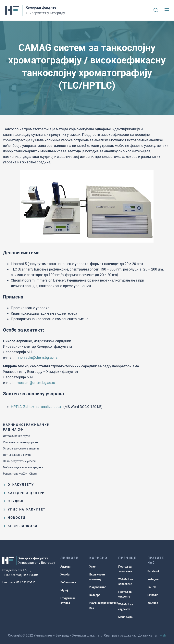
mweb (162, 635)
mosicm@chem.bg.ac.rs (36, 383)
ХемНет (65, 575)
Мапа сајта (125, 617)
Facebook (154, 571)
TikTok (152, 587)
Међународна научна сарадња (23, 467)
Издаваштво (98, 587)
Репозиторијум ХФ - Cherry (20, 474)
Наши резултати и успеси (19, 461)
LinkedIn (153, 595)
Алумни (65, 567)
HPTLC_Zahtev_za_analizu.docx (36, 407)
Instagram (154, 579)
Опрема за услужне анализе (21, 448)
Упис (92, 567)
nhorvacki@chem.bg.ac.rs (37, 357)
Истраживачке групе (16, 436)
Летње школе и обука (17, 455)
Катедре (95, 595)
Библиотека (68, 582)
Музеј (64, 590)
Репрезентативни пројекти (20, 442)
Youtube (153, 603)
